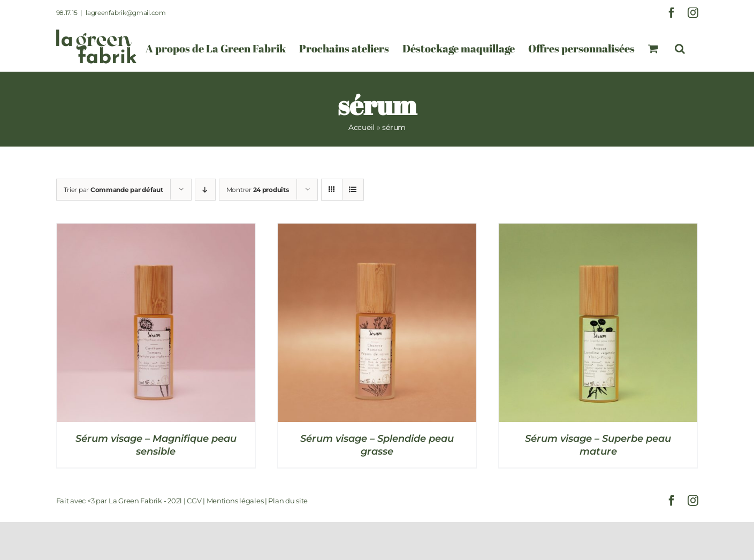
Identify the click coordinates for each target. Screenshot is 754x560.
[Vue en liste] (353, 190)
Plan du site (288, 501)
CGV (194, 501)
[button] (680, 49)
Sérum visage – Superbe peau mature (598, 445)
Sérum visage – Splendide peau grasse (377, 445)
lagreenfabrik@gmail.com (126, 13)
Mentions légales (235, 501)
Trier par (113, 190)
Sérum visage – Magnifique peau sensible (156, 445)
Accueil (361, 127)
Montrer (258, 190)
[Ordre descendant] (205, 190)
